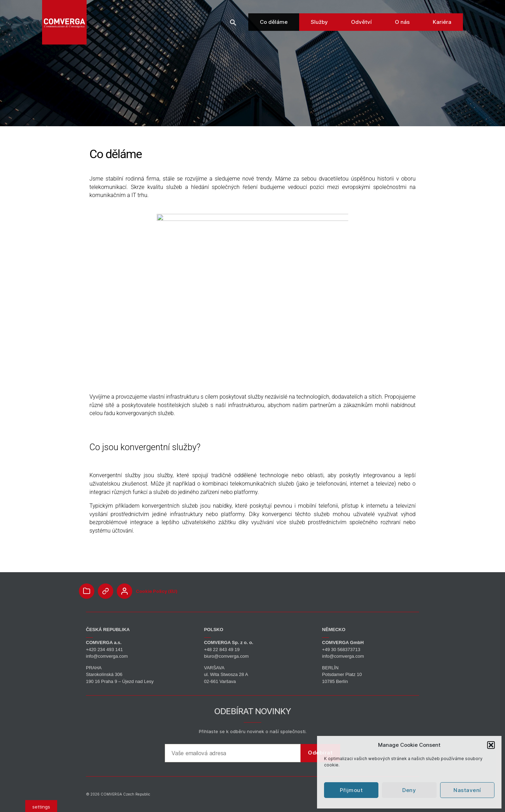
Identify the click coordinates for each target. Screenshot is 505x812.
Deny (409, 790)
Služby (319, 28)
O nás (402, 28)
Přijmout (351, 790)
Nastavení (467, 790)
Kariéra (442, 28)
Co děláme (274, 28)
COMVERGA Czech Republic (125, 794)
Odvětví (361, 28)
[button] (491, 745)
